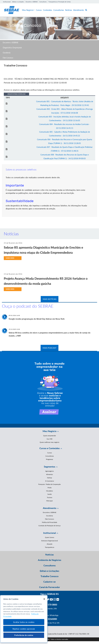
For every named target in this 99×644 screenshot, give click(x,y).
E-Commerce (50, 481)
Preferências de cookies (24, 635)
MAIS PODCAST (50, 348)
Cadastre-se (50, 582)
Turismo (50, 497)
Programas (50, 459)
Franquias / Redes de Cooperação (50, 484)
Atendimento (79, 10)
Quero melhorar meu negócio (50, 442)
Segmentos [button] (50, 467)
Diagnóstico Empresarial (12, 48)
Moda (50, 488)
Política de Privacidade (50, 522)
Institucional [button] (50, 533)
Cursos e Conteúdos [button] (50, 448)
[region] (24, 619)
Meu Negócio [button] (50, 431)
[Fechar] (44, 599)
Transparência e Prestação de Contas (60, 2)
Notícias (69, 10)
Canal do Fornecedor (50, 587)
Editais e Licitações (18, 2)
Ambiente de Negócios (50, 560)
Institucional (7, 2)
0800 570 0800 (50, 605)
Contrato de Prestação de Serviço (50, 526)
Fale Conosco (8, 58)
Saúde (50, 494)
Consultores (43, 2)
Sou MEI (50, 439)
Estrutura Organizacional (50, 541)
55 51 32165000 (50, 619)
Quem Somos (50, 537)
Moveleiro (50, 491)
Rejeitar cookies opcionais (24, 629)
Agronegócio (50, 471)
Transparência (50, 547)
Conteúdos (48, 10)
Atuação (50, 544)
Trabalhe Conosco (50, 576)
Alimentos (50, 474)
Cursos (39, 10)
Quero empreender (50, 436)
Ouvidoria (7, 53)
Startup (50, 478)
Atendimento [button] (50, 508)
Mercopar (50, 501)
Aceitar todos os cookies (24, 622)
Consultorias (59, 10)
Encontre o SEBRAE (32, 2)
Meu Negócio (28, 10)
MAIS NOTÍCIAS (50, 299)
